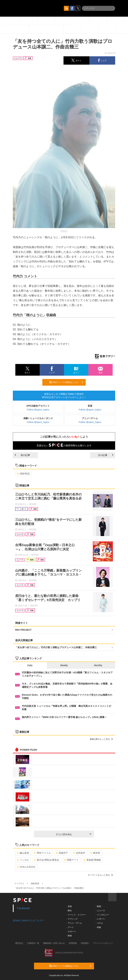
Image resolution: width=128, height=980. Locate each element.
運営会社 (19, 943)
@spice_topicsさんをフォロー (29, 920)
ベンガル (23, 860)
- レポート (100, 919)
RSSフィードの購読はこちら (66, 382)
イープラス (19, 884)
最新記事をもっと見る (101, 739)
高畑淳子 (62, 853)
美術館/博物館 (92, 860)
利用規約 (85, 943)
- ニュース (100, 911)
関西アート (71, 860)
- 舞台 (69, 911)
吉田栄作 (79, 853)
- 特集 (98, 927)
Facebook (23, 908)
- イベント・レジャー (76, 915)
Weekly (64, 665)
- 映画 (69, 936)
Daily (30, 665)
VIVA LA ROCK (26, 867)
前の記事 (22, 455)
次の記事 (106, 455)
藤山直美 (23, 853)
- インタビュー (102, 915)
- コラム (99, 923)
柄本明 (95, 853)
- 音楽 (69, 906)
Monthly (98, 665)
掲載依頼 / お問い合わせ (54, 943)
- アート (70, 927)
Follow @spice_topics (38, 410)
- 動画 (98, 906)
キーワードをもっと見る (100, 875)
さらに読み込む (74, 834)
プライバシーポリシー (103, 943)
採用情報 (73, 943)
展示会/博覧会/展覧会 (47, 860)
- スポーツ (71, 932)
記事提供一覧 (33, 943)
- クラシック (72, 919)
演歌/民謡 (23, 474)
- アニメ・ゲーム (74, 923)
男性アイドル (42, 853)
